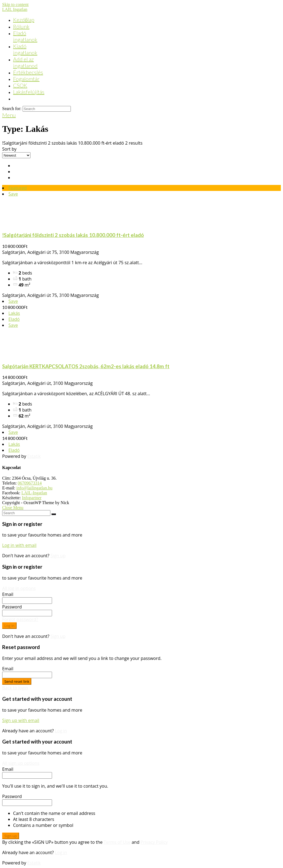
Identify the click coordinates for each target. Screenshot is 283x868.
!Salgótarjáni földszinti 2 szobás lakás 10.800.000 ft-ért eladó (73, 235)
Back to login (15, 688)
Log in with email (19, 545)
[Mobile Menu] (9, 115)
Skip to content (15, 4)
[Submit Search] (54, 514)
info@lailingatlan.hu (34, 488)
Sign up (58, 556)
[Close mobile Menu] (13, 508)
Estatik (34, 456)
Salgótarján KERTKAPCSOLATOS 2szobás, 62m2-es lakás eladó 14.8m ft (86, 366)
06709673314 (30, 483)
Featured (18, 188)
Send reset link (17, 681)
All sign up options (21, 763)
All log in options (19, 588)
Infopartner (32, 498)
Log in (9, 626)
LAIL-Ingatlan (34, 493)
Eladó (14, 319)
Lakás (14, 313)
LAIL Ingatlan (15, 9)
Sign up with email (21, 720)
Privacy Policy (154, 842)
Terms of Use (117, 842)
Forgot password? (20, 619)
